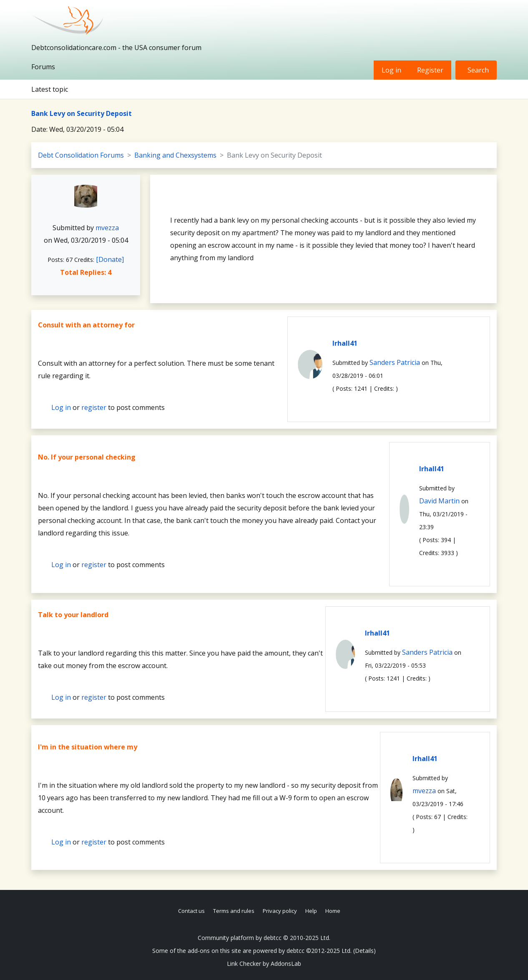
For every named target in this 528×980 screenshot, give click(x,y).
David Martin (439, 501)
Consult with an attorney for (86, 325)
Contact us (191, 911)
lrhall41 (345, 343)
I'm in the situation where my (88, 747)
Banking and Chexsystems (175, 155)
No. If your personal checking (87, 457)
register (94, 407)
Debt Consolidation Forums (81, 155)
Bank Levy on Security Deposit (82, 113)
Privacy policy (280, 911)
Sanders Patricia (395, 362)
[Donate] (110, 259)
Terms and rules (234, 911)
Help (311, 911)
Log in (391, 70)
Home (333, 911)
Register (430, 70)
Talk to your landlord (73, 615)
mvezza (107, 228)
